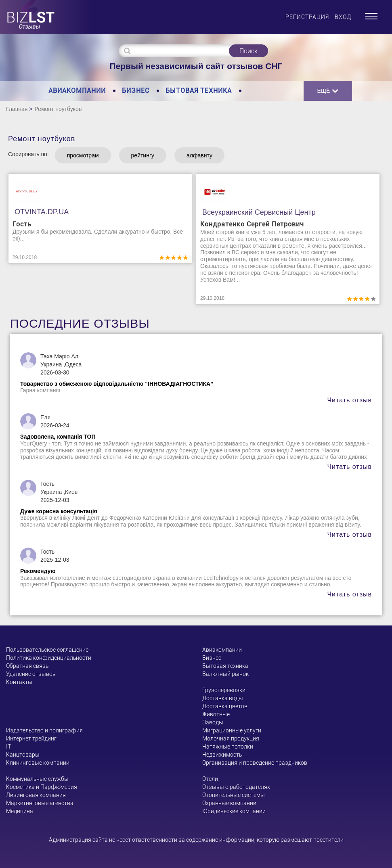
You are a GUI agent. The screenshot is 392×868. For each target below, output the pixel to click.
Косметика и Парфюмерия (42, 787)
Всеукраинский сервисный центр (259, 212)
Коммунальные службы (37, 779)
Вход (343, 17)
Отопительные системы (234, 795)
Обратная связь (27, 666)
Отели (210, 779)
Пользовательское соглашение (47, 650)
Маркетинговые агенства (40, 803)
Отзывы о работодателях (236, 787)
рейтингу (143, 155)
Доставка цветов (225, 706)
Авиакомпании (77, 91)
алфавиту (199, 155)
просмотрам (83, 155)
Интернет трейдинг (31, 738)
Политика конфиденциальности (49, 658)
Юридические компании (234, 811)
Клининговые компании (38, 763)
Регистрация (307, 17)
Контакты (19, 682)
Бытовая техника (199, 91)
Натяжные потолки (228, 747)
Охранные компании (229, 803)
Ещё (328, 91)
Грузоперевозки (224, 690)
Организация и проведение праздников (255, 763)
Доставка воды (223, 698)
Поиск (248, 51)
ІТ (8, 747)
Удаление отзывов (31, 674)
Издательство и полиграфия (44, 730)
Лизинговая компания (36, 795)
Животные (216, 714)
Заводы (213, 722)
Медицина (20, 811)
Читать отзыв (349, 400)
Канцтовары (23, 755)
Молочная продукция (231, 738)
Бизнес (136, 91)
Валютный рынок (225, 674)
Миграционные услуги (232, 730)
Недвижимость (222, 755)
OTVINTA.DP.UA (42, 212)
